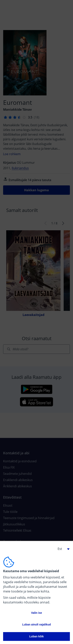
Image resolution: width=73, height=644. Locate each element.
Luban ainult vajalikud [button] (36, 624)
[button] (62, 549)
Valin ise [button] (36, 613)
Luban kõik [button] (37, 636)
